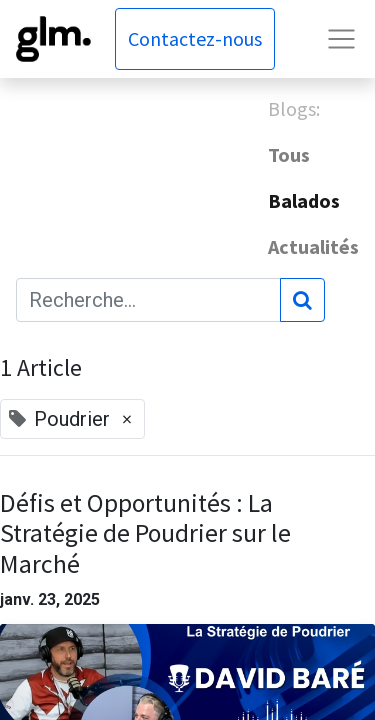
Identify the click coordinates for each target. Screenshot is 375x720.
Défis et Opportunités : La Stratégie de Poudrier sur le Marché (145, 534)
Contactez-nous (195, 38)
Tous (289, 154)
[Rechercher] (302, 300)
